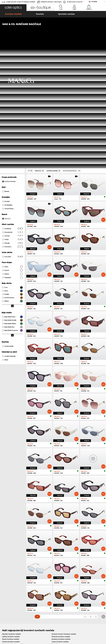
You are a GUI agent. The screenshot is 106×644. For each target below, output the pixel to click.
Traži (61, 9)
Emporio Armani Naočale (11, 540)
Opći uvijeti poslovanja (9, 631)
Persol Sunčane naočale (11, 514)
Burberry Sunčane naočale (61, 514)
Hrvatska (94, 2)
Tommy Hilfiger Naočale (62, 537)
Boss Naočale (58, 535)
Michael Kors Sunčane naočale (13, 519)
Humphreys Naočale (9, 537)
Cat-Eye (13, 111)
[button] (13, 8)
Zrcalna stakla (8, 221)
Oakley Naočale (8, 532)
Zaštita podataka (24, 631)
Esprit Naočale (59, 540)
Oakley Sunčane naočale (11, 512)
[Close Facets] (12, 46)
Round (13, 146)
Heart (13, 142)
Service (39, 588)
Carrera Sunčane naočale (11, 517)
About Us (5, 588)
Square (13, 149)
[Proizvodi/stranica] (72, 46)
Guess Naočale (59, 530)
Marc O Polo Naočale (9, 535)
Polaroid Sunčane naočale (61, 512)
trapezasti (13, 153)
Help (72, 588)
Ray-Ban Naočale (8, 530)
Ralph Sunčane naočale (60, 519)
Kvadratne (13, 104)
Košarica (89, 9)
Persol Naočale (59, 532)
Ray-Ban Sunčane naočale (11, 509)
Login (74, 9)
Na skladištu (7, 80)
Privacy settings (7, 591)
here (56, 565)
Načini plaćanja (41, 591)
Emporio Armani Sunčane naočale (64, 509)
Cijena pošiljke (41, 594)
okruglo (13, 118)
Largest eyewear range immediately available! (21, 2)
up (103, 631)
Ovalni (13, 115)
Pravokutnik (13, 107)
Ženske (6, 67)
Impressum (5, 634)
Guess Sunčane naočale (60, 517)
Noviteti (6, 77)
